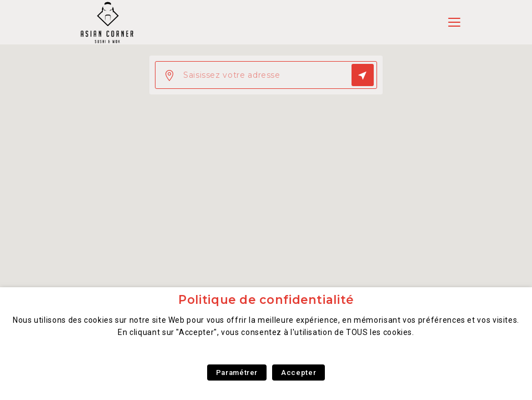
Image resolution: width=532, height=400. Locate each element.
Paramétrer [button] (237, 372)
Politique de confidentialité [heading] (266, 300)
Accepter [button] (298, 372)
